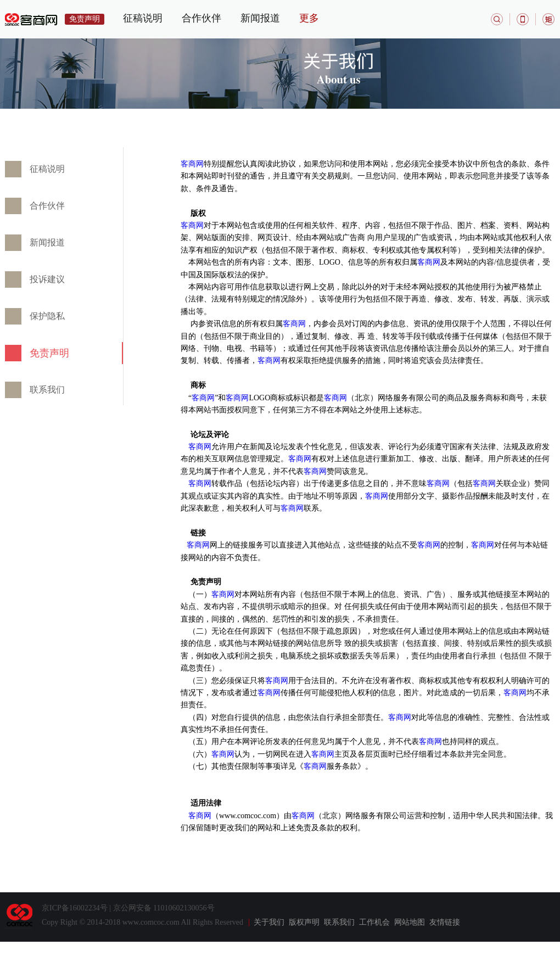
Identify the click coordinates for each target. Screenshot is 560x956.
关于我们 (269, 923)
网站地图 (410, 923)
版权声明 (304, 923)
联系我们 (47, 390)
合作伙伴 (201, 18)
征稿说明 (143, 18)
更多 (309, 18)
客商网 (192, 164)
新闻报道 (260, 18)
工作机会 (374, 923)
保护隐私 (47, 316)
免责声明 (49, 353)
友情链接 (445, 923)
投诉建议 (47, 279)
